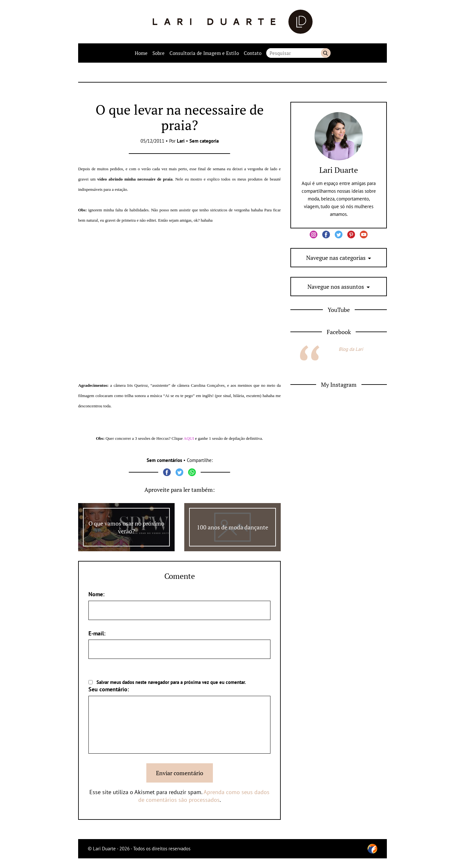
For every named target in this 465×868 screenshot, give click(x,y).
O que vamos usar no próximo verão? (126, 527)
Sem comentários (164, 460)
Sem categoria (204, 141)
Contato (253, 53)
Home (141, 53)
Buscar (326, 53)
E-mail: (97, 633)
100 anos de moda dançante (233, 527)
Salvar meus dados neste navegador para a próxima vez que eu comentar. (171, 682)
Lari (181, 141)
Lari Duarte (339, 170)
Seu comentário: (109, 689)
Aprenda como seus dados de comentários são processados (204, 796)
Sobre (159, 53)
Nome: (96, 594)
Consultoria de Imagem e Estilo (204, 53)
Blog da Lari (351, 349)
